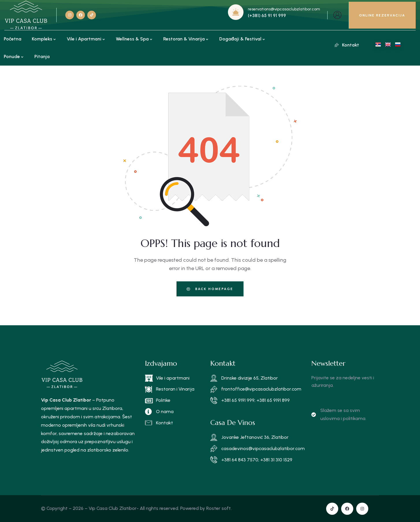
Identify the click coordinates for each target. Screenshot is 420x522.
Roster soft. (219, 508)
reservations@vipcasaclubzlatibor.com (284, 9)
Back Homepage (210, 289)
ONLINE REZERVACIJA (382, 15)
